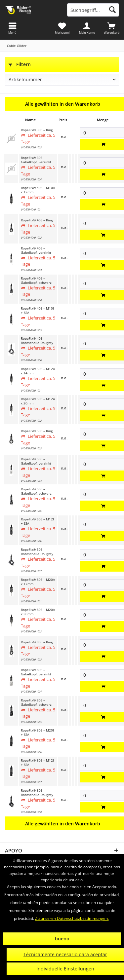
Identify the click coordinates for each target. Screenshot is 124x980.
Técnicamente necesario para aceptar (65, 954)
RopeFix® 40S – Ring (37, 220)
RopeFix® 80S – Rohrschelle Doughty (37, 793)
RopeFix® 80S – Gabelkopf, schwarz (36, 702)
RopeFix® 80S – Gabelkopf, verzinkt (36, 672)
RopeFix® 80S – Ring (37, 642)
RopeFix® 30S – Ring (37, 130)
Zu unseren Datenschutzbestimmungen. (72, 918)
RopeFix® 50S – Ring (37, 431)
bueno (62, 939)
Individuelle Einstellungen (65, 969)
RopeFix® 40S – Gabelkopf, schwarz (36, 281)
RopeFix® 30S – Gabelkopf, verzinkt (36, 160)
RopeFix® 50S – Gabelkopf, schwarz (36, 491)
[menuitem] (112, 28)
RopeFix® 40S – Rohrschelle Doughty (37, 341)
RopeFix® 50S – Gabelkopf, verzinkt (36, 461)
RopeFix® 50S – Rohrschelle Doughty (37, 552)
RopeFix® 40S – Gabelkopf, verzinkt (36, 250)
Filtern (20, 64)
